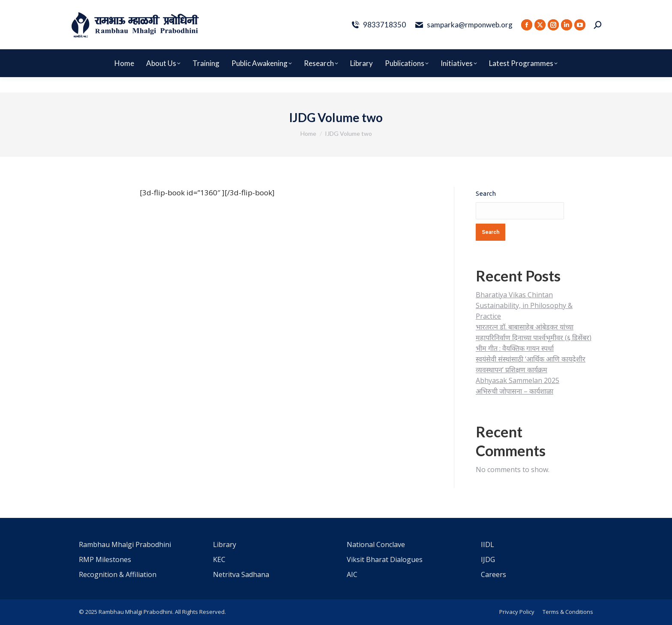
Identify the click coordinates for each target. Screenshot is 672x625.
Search (486, 193)
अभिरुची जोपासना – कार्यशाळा (514, 391)
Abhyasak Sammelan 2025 (517, 380)
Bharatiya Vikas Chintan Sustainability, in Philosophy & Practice (524, 305)
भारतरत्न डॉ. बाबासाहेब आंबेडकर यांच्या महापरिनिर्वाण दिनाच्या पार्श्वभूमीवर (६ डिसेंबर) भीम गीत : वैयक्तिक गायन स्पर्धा (534, 338)
